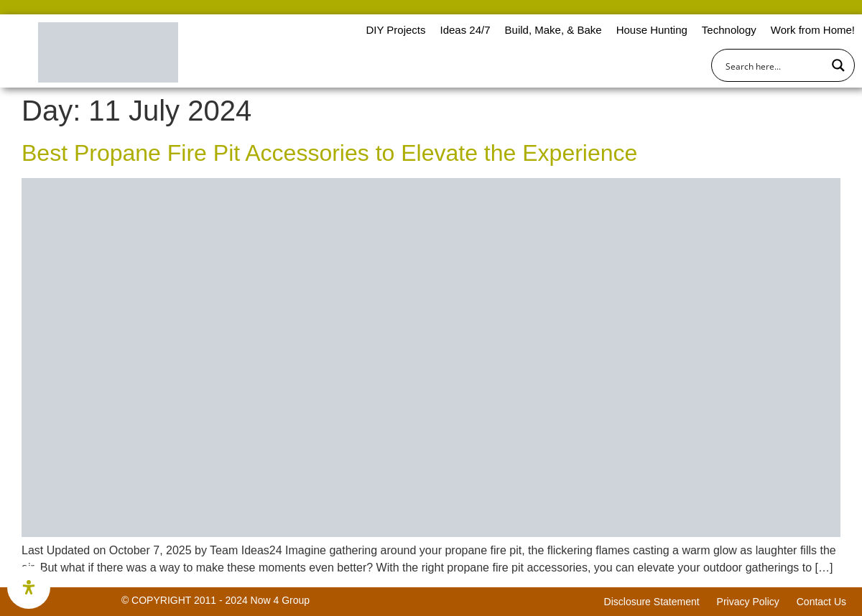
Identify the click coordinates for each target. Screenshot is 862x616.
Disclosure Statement (652, 602)
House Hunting (652, 30)
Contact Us (821, 602)
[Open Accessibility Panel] (29, 587)
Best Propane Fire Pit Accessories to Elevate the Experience (329, 153)
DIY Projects (395, 30)
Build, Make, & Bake (553, 30)
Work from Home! (813, 30)
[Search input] (774, 65)
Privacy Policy (748, 602)
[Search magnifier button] (838, 65)
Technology (729, 30)
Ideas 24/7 (465, 30)
